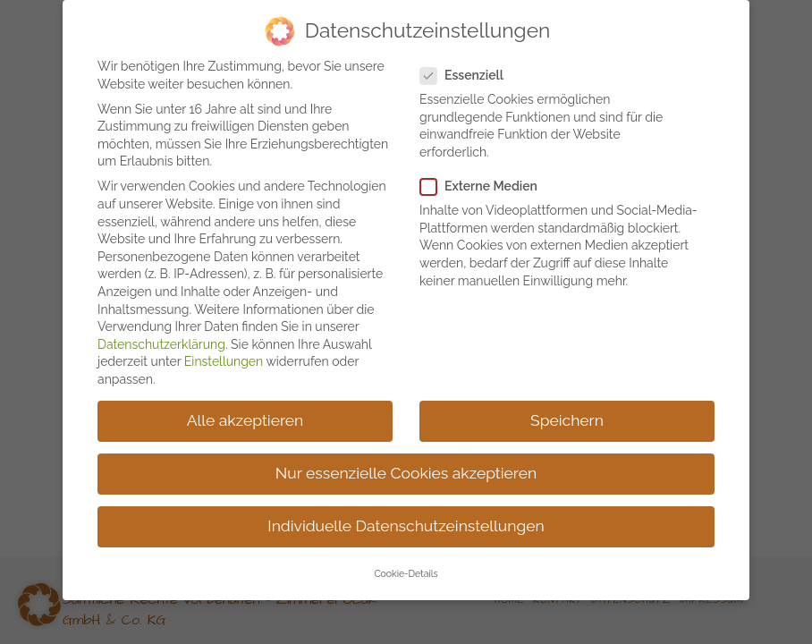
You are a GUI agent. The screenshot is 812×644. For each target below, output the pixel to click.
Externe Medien (486, 178)
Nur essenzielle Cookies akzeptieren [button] (406, 465)
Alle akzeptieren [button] (245, 412)
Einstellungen (224, 353)
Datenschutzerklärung (161, 336)
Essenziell (469, 68)
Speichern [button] (567, 412)
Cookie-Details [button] (406, 566)
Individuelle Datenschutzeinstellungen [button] (406, 518)
